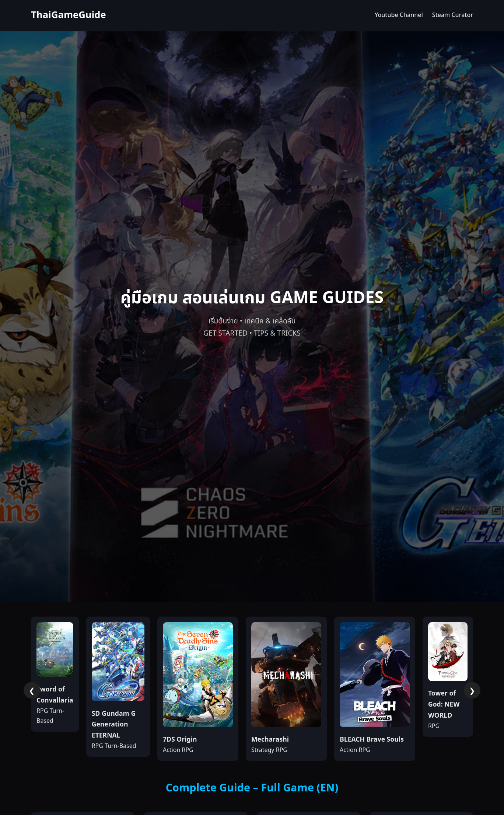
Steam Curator (453, 15)
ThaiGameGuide (69, 15)
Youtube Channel (399, 15)
